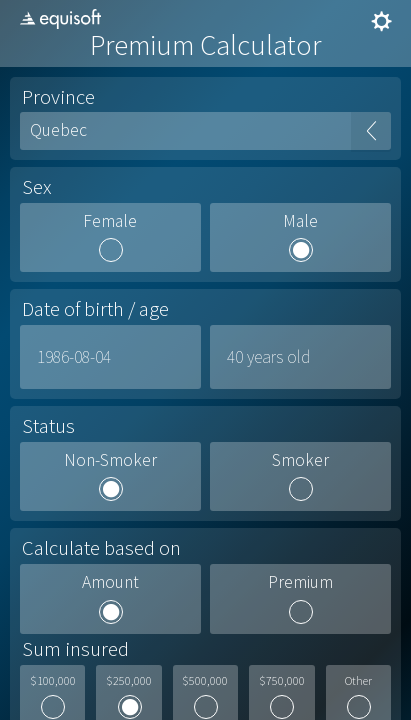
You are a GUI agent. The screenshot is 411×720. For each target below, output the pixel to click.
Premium (300, 583)
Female (110, 222)
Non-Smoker (110, 461)
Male (300, 222)
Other (358, 681)
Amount (110, 583)
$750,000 (282, 681)
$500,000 (205, 681)
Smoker (300, 461)
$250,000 (129, 681)
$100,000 (53, 681)
